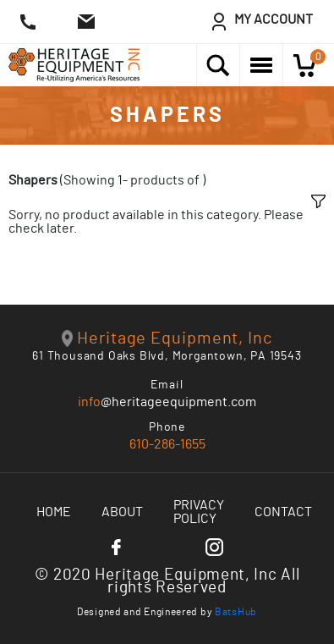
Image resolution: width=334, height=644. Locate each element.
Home (54, 512)
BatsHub (236, 612)
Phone (167, 427)
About (122, 512)
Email (167, 385)
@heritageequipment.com (167, 402)
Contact (283, 512)
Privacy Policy (199, 512)
